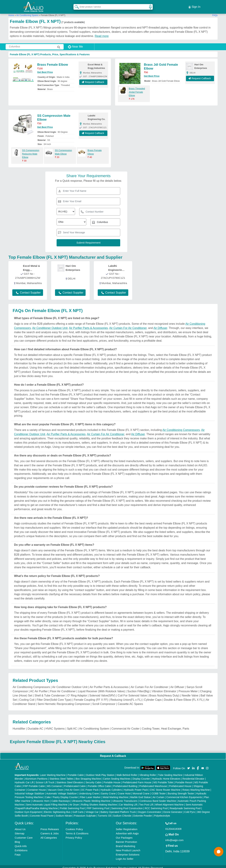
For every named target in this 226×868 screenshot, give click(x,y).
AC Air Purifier (39, 688)
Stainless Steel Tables (62, 776)
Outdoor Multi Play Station (100, 772)
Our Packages (124, 834)
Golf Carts (78, 809)
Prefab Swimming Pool (72, 805)
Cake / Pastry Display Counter (62, 794)
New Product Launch (128, 847)
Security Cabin (94, 779)
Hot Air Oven (72, 787)
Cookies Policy (74, 826)
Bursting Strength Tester (181, 790)
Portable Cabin (76, 772)
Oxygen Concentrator (149, 809)
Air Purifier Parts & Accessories (88, 325)
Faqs (18, 851)
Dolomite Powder (143, 813)
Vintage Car (92, 809)
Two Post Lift (146, 801)
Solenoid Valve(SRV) (102, 692)
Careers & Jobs (49, 830)
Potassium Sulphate (85, 813)
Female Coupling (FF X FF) (91, 697)
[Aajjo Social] (189, 765)
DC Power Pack (90, 787)
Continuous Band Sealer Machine (158, 798)
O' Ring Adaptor (77, 692)
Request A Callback (113, 753)
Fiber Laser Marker (90, 794)
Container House (37, 787)
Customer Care (24, 834)
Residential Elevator (193, 776)
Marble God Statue (141, 794)
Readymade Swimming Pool (185, 805)
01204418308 (173, 826)
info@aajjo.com (175, 837)
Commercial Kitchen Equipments (184, 794)
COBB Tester (159, 790)
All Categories (49, 834)
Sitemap (20, 830)
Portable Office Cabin (99, 783)
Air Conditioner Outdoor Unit (50, 325)
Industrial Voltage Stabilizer (30, 790)
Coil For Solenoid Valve (132, 692)
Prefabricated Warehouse (153, 783)
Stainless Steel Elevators (70, 779)
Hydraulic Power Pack (136, 787)
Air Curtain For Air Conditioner (128, 325)
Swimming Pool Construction (127, 805)
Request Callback (93, 79)
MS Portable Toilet (163, 779)
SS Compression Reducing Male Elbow (31, 151)
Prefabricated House (180, 783)
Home (11, 12)
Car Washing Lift (128, 801)
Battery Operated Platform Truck (118, 809)
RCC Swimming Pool (156, 805)
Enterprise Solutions (128, 851)
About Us (20, 826)
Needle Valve (190, 692)
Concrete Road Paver (42, 813)
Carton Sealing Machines (117, 776)
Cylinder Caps (153, 697)
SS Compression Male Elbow (63, 149)
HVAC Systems (55, 725)
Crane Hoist (124, 790)
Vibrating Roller (148, 772)
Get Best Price (45, 69)
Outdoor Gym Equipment (28, 809)
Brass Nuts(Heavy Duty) (164, 692)
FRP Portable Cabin (34, 783)
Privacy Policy (74, 834)
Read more (102, 33)
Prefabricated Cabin (75, 783)
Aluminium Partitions (36, 776)
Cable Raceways (61, 798)
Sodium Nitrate (64, 813)
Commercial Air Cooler (125, 725)
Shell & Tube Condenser (50, 692)
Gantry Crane (108, 790)
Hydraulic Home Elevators (166, 776)
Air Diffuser (160, 325)
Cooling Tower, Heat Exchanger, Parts (165, 725)
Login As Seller (125, 856)
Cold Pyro (190, 809)
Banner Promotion (126, 839)
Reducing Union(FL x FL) (126, 697)
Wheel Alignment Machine (169, 801)
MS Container (54, 783)
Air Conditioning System (94, 725)
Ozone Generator (173, 809)
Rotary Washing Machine (196, 787)
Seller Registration (127, 826)
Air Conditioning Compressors (181, 427)
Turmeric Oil (104, 813)
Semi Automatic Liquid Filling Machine (47, 801)
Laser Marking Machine (53, 772)
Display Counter (141, 776)
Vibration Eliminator (164, 688)
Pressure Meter (188, 688)
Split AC (72, 725)
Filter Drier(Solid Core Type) (54, 697)
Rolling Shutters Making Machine (99, 801)
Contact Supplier (28, 289)
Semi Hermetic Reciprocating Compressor (64, 701)
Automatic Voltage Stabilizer (62, 790)
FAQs (215, 12)
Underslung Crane (89, 790)
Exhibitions (21, 847)
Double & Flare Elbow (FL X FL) (184, 697)
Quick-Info (21, 843)
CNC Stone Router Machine (165, 787)
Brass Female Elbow (53, 62)
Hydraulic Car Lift (24, 779)
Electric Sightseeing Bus (57, 809)
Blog (17, 839)
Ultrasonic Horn (41, 798)
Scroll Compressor (104, 701)
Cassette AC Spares (130, 701)
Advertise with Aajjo (127, 830)
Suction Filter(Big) (138, 688)
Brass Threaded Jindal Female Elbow (137, 89)
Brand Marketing (125, 843)
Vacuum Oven (56, 787)
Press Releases (50, 826)
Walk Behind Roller (127, 772)
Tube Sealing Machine (170, 772)
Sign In (194, 5)
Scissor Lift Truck (45, 779)
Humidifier (19, 725)
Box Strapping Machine (88, 776)
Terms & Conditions (77, 830)
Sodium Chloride (122, 813)
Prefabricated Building (125, 783)
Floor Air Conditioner (63, 688)
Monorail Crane (141, 790)
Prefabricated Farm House (137, 779)
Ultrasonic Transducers (125, 798)
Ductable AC (35, 725)
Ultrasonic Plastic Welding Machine (91, 798)
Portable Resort (184, 779)
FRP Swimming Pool (98, 805)
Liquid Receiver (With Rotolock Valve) (101, 688)
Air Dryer (74, 801)
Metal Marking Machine (115, 794)
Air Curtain (159, 794)
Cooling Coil (27, 697)
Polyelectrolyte (162, 813)
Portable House (112, 779)
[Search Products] (75, 5)
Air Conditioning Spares (27, 12)
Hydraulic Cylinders (111, 787)
